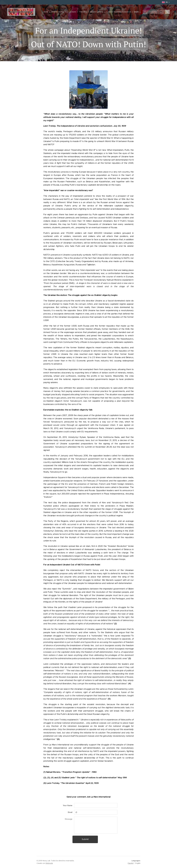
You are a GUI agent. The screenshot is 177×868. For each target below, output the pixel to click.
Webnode (49, 863)
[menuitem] (48, 12)
